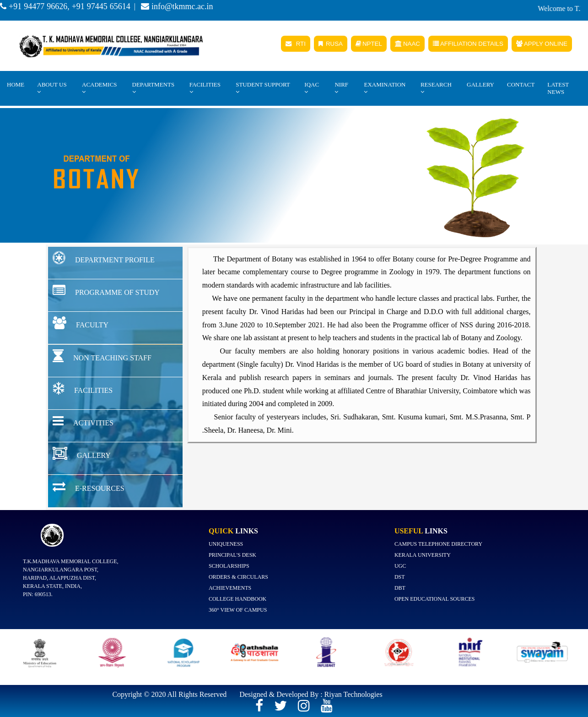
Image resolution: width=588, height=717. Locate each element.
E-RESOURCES (89, 486)
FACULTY (81, 323)
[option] (43, 657)
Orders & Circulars (238, 577)
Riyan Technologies (353, 694)
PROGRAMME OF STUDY (106, 290)
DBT (400, 588)
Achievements (230, 588)
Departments (154, 88)
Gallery (480, 84)
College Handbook (237, 599)
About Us (52, 88)
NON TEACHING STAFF (102, 356)
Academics (100, 88)
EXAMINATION (385, 88)
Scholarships (229, 566)
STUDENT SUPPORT (263, 88)
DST (400, 577)
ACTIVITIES (83, 421)
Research (436, 88)
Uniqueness (226, 544)
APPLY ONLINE (542, 44)
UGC (400, 566)
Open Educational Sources (435, 599)
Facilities (205, 88)
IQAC (312, 88)
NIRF (341, 88)
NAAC (407, 44)
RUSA (331, 44)
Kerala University (423, 555)
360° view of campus (238, 610)
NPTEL (369, 44)
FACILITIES (83, 388)
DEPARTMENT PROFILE (104, 258)
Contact (521, 84)
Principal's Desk (232, 555)
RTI (296, 44)
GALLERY (82, 453)
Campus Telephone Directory (438, 544)
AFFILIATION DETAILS (468, 44)
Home (16, 84)
